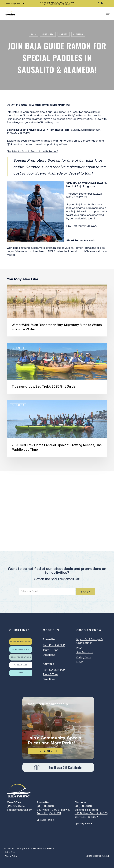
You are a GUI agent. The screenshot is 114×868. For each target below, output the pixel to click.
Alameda (78, 34)
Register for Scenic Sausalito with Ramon (32, 152)
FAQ (79, 648)
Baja (33, 34)
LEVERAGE (104, 856)
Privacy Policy (11, 856)
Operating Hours (15, 4)
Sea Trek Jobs (85, 653)
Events (64, 34)
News (80, 662)
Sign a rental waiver (21, 642)
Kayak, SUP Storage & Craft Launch (90, 641)
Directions (49, 655)
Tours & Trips (50, 650)
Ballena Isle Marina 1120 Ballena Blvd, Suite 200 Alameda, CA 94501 (91, 814)
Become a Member (45, 751)
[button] (108, 14)
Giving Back (84, 657)
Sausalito (48, 34)
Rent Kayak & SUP (21, 649)
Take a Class (21, 665)
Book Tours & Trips (21, 657)
